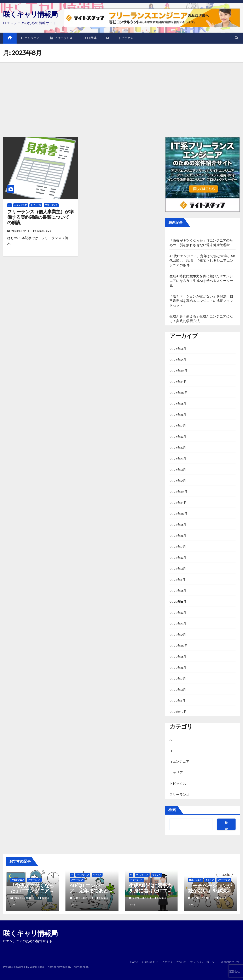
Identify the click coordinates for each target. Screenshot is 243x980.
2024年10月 (179, 514)
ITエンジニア (30, 38)
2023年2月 (178, 635)
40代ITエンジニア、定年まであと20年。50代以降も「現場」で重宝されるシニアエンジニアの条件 (202, 261)
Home (134, 962)
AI (107, 38)
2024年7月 (178, 547)
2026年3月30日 (25, 898)
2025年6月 (178, 437)
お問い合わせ (150, 962)
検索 (172, 810)
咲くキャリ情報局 (30, 14)
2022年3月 (178, 690)
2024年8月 (178, 536)
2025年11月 (178, 382)
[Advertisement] (122, 93)
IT (10, 205)
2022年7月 (178, 679)
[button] (237, 38)
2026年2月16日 (202, 898)
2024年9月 (178, 525)
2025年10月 (179, 393)
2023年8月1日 (21, 231)
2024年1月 (178, 580)
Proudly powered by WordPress (24, 967)
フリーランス (61, 38)
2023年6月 (178, 613)
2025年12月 (178, 371)
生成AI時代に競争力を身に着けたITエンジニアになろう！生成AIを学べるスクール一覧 (201, 281)
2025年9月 (178, 404)
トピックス (126, 38)
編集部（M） (43, 231)
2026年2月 (178, 360)
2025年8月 (178, 415)
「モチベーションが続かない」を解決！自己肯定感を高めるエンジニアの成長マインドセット (201, 301)
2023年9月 (178, 591)
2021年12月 (178, 712)
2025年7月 (178, 426)
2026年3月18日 (84, 898)
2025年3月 (178, 470)
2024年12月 (178, 492)
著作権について (230, 962)
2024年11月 (178, 503)
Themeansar (80, 967)
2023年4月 (178, 624)
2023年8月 (178, 602)
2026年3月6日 (142, 898)
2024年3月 (178, 569)
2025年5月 (178, 448)
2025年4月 (178, 459)
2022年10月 (179, 646)
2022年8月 (178, 668)
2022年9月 (178, 657)
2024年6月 (178, 558)
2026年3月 (178, 349)
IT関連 (89, 38)
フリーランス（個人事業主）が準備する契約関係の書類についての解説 (40, 217)
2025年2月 (178, 481)
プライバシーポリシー (204, 962)
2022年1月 (178, 701)
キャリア (176, 773)
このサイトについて (174, 962)
